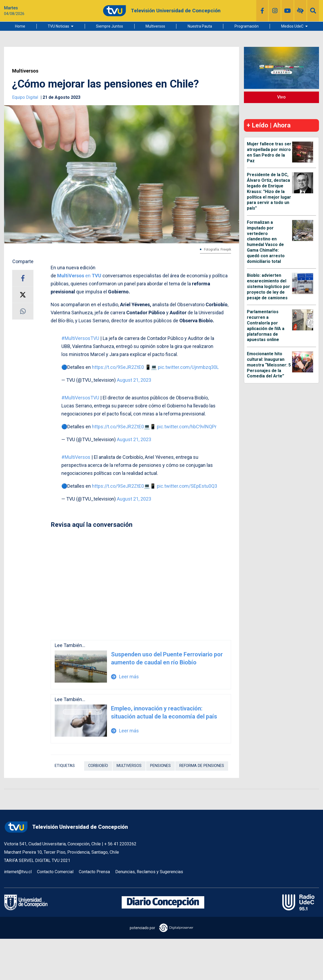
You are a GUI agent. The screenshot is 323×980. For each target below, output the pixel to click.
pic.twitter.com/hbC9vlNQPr (187, 427)
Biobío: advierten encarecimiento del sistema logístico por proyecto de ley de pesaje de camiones (268, 286)
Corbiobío (98, 766)
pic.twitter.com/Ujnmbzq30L (188, 367)
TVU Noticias (58, 26)
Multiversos (155, 26)
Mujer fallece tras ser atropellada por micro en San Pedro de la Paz (269, 152)
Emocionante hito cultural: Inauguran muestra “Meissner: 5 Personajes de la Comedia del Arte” (269, 365)
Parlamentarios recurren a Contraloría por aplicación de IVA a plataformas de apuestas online (266, 326)
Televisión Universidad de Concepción (66, 827)
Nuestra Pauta (200, 26)
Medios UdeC (292, 26)
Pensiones (160, 766)
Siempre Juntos (109, 26)
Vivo (281, 97)
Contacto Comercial (55, 872)
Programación (247, 26)
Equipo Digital (26, 97)
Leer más (125, 677)
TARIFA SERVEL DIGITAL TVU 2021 (37, 860)
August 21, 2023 (134, 380)
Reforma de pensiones (202, 766)
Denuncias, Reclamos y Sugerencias (149, 872)
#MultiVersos (76, 457)
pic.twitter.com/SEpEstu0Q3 (187, 486)
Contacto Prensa (94, 872)
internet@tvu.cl (18, 872)
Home (20, 26)
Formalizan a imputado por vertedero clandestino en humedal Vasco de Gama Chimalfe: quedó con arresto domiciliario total (266, 242)
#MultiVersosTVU (80, 338)
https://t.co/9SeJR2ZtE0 (118, 367)
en (79, 276)
